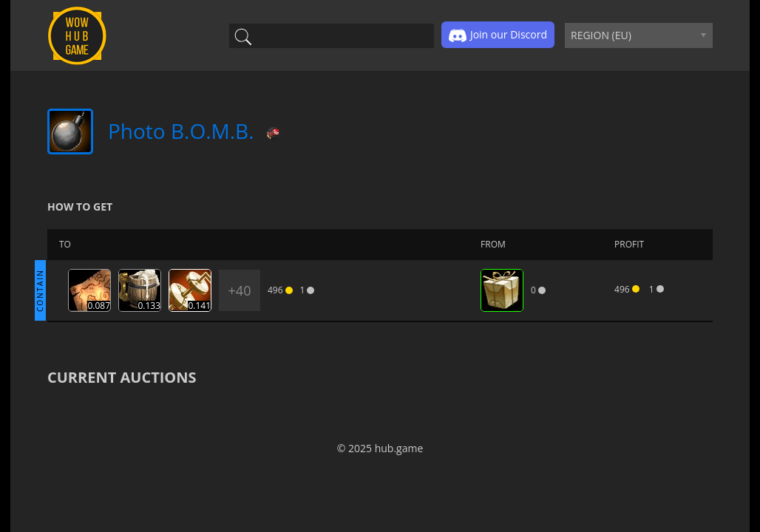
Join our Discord (498, 35)
